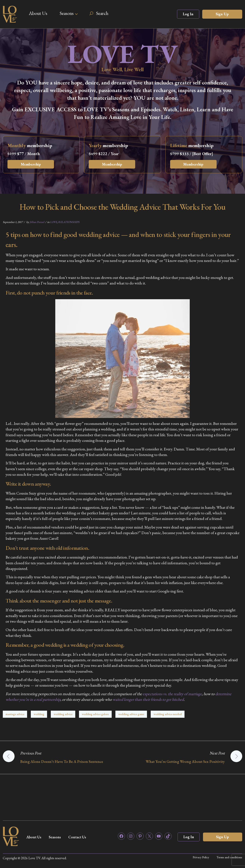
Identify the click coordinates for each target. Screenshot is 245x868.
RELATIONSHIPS (69, 222)
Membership (31, 164)
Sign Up (222, 14)
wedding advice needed (168, 714)
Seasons (67, 13)
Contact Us (79, 837)
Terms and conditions (229, 857)
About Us (38, 13)
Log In (188, 14)
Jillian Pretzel (37, 222)
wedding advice (63, 714)
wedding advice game (131, 714)
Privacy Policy (201, 857)
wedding (39, 714)
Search (102, 13)
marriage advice (15, 714)
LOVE (54, 222)
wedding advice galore (95, 714)
